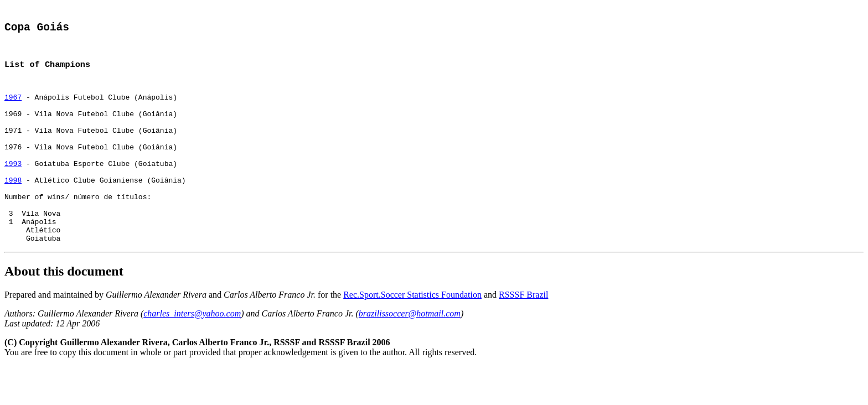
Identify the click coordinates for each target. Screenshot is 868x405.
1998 (13, 207)
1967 (13, 107)
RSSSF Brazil (523, 333)
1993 (13, 187)
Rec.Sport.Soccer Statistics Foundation (412, 333)
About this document (64, 310)
